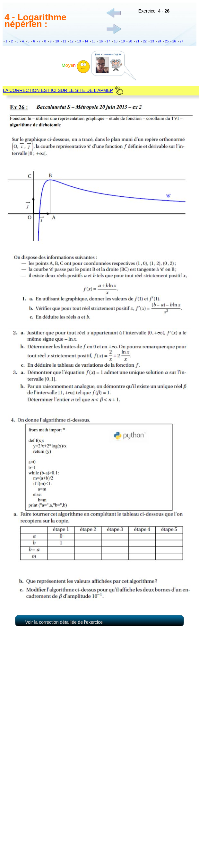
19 (123, 41)
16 (101, 41)
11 (65, 41)
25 (167, 41)
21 (138, 41)
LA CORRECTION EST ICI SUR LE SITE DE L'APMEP (58, 90)
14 (87, 41)
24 (160, 41)
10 (57, 41)
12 (72, 41)
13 (80, 41)
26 (175, 41)
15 (94, 41)
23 (153, 41)
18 (116, 41)
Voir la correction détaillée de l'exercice (64, 622)
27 (182, 41)
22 (145, 41)
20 (131, 41)
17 (109, 41)
